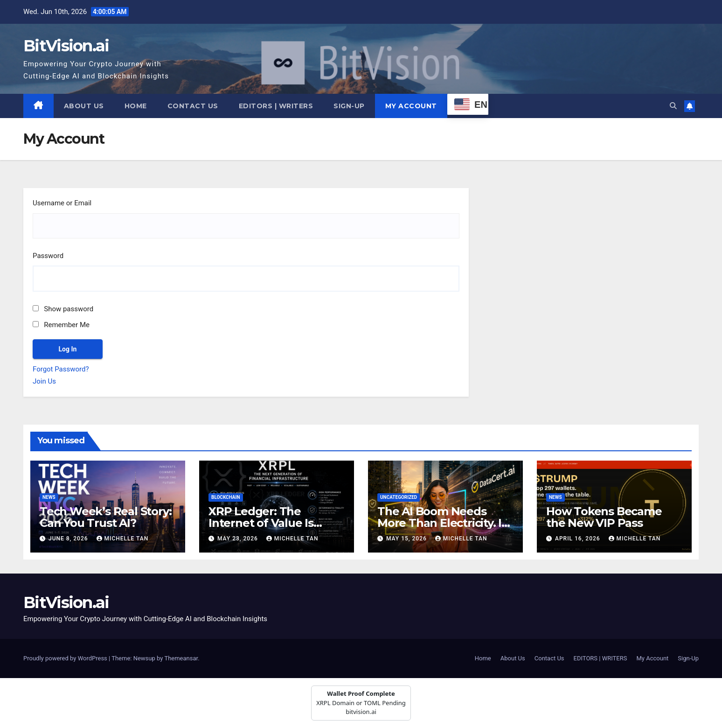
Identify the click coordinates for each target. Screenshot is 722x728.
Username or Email (62, 203)
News (49, 497)
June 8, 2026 (69, 539)
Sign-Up (349, 106)
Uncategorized (399, 497)
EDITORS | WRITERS (276, 106)
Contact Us (193, 106)
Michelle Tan (123, 539)
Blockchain (226, 497)
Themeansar (181, 658)
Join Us (44, 381)
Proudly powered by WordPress (66, 658)
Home (136, 106)
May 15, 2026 (407, 539)
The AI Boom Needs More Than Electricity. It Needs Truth (442, 523)
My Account (411, 106)
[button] (673, 106)
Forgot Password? (61, 369)
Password (48, 256)
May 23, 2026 (239, 539)
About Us (84, 106)
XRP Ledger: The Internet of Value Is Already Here (261, 523)
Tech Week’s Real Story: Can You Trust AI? (105, 517)
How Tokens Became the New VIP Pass (604, 517)
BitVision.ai (66, 46)
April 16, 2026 (579, 539)
